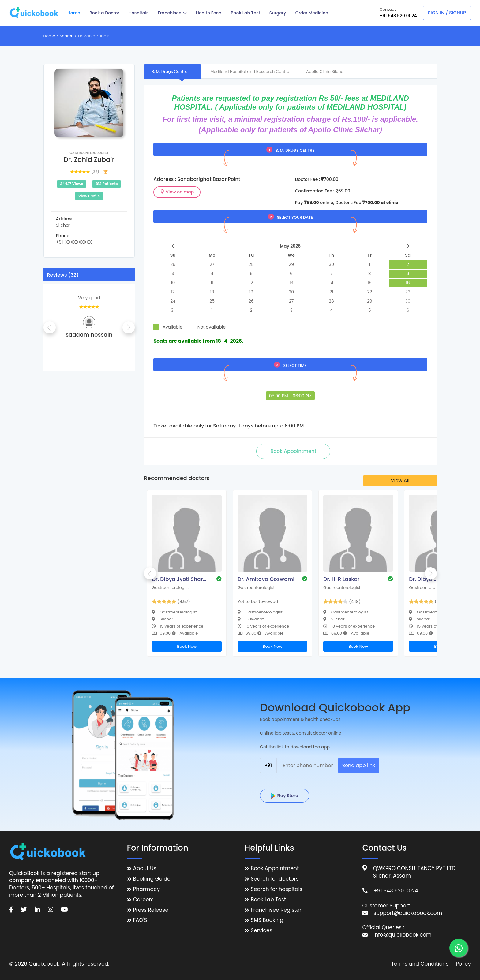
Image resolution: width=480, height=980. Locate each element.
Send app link (359, 765)
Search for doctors (275, 879)
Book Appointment (275, 868)
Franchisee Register (276, 910)
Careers (143, 900)
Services (261, 931)
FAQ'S (140, 920)
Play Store (285, 796)
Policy (463, 964)
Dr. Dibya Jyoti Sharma (181, 579)
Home (49, 36)
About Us (145, 868)
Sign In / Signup (447, 13)
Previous (50, 327)
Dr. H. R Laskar (341, 579)
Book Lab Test (268, 900)
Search (67, 36)
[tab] (172, 71)
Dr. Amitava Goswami (266, 579)
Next (129, 327)
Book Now (187, 646)
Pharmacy (146, 889)
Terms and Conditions (420, 964)
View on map (177, 192)
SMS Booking (267, 920)
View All (400, 481)
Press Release (151, 910)
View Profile (89, 196)
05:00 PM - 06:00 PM (290, 396)
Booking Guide (152, 879)
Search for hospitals (277, 889)
